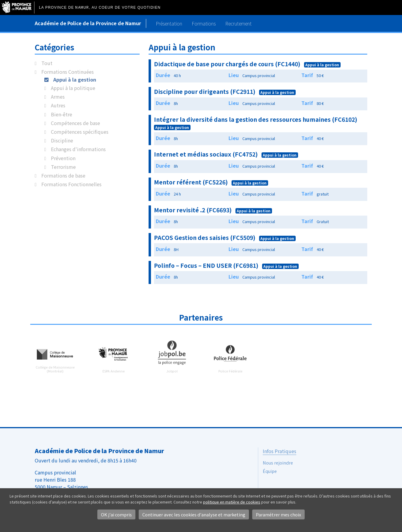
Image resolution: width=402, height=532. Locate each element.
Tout (47, 63)
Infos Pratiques (279, 451)
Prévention (63, 158)
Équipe (270, 471)
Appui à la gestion (75, 79)
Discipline (62, 140)
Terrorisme (63, 167)
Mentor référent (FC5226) (191, 182)
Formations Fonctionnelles (71, 184)
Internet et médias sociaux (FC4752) (206, 154)
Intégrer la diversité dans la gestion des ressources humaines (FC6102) (256, 119)
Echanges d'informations (78, 149)
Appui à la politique (73, 88)
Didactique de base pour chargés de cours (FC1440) (227, 64)
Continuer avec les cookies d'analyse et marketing (194, 514)
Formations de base (63, 175)
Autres (58, 105)
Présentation (169, 23)
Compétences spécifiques (80, 132)
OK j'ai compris (116, 514)
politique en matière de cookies (232, 502)
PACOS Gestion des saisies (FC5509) (205, 238)
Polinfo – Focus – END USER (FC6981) (206, 265)
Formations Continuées (68, 72)
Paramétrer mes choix (278, 514)
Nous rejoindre (278, 463)
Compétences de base (75, 123)
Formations (204, 23)
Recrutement (238, 23)
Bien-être (62, 114)
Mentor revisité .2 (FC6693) (193, 210)
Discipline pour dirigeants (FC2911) (205, 91)
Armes (58, 97)
